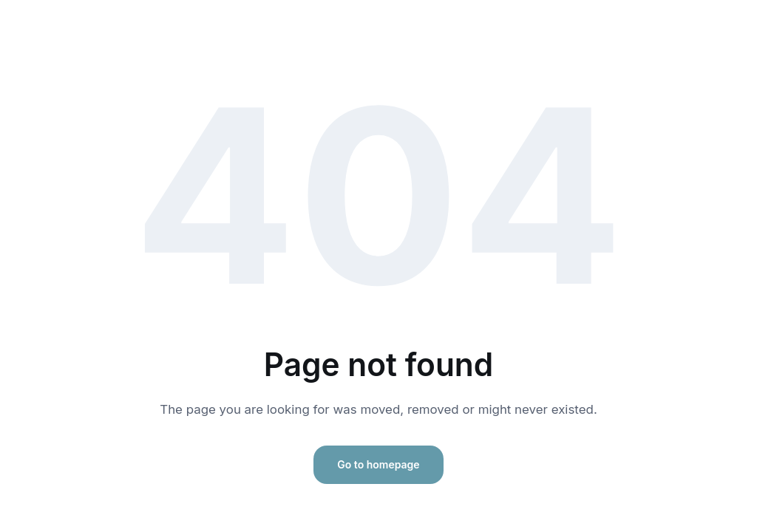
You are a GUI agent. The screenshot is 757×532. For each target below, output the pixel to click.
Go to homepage (378, 464)
